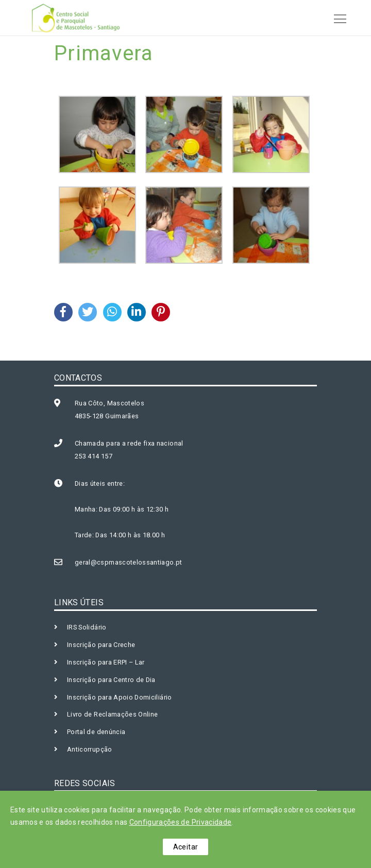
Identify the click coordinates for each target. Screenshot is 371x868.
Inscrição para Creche (101, 645)
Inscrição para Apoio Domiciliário (120, 697)
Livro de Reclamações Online (112, 714)
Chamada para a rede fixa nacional (129, 443)
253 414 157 (94, 456)
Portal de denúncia (96, 732)
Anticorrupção (90, 749)
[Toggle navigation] (337, 18)
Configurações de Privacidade (181, 822)
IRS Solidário (87, 627)
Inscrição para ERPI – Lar (106, 662)
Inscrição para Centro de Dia (111, 680)
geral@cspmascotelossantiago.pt (129, 562)
